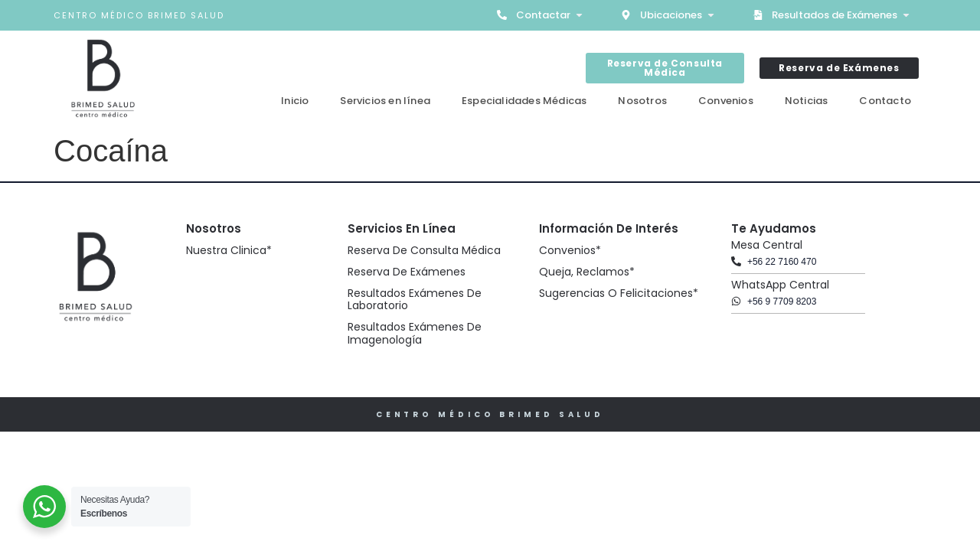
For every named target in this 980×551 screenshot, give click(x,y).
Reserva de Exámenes (407, 272)
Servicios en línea (385, 101)
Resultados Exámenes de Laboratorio (415, 300)
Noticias (807, 101)
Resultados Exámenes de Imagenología (415, 333)
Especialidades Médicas (524, 101)
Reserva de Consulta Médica (424, 250)
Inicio (295, 101)
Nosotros (642, 101)
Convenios (726, 101)
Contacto (885, 101)
